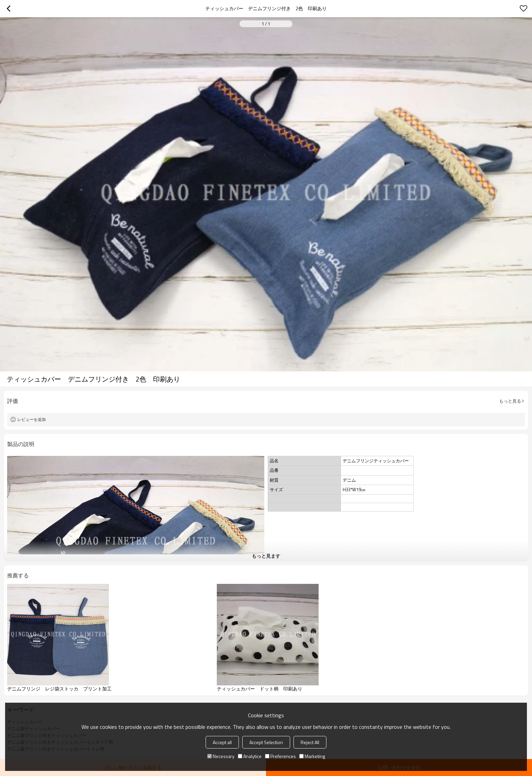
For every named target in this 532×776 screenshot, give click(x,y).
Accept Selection (266, 742)
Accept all (222, 742)
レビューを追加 (32, 419)
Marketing (312, 756)
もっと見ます (266, 556)
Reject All (310, 742)
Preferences (280, 756)
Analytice (250, 756)
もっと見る (510, 401)
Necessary (221, 756)
